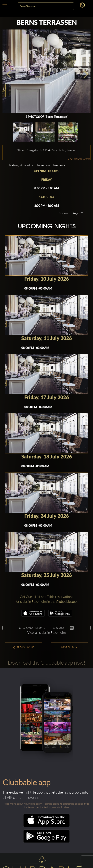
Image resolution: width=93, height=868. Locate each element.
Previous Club (24, 647)
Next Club (69, 647)
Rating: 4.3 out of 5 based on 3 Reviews (37, 165)
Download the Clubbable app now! (47, 662)
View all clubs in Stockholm (46, 632)
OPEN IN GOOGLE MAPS (79, 159)
